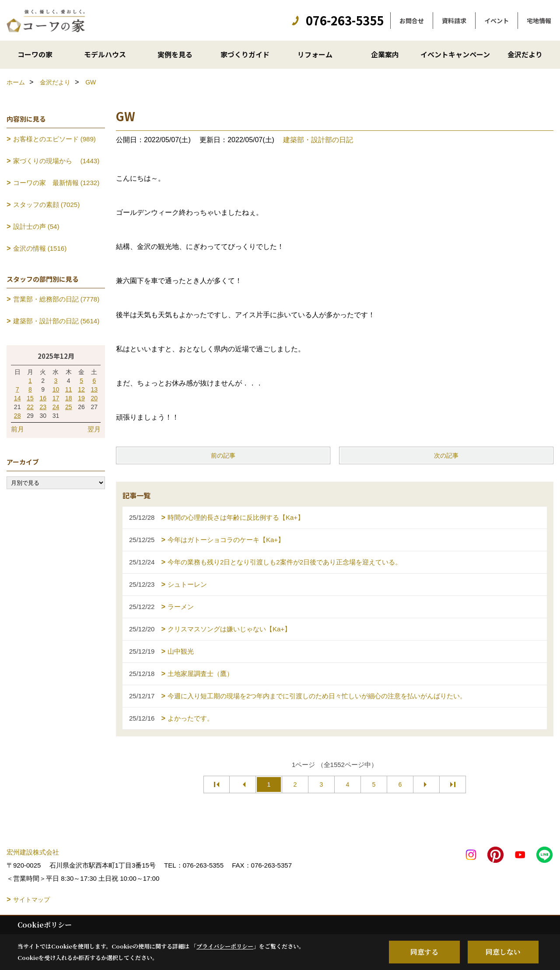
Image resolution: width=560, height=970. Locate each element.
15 (30, 398)
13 (94, 389)
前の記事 (223, 455)
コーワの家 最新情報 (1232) (56, 183)
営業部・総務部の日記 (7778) (56, 299)
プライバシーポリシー (225, 946)
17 (56, 398)
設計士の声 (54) (36, 226)
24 (56, 407)
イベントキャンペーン (455, 54)
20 (94, 398)
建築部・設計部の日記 (318, 140)
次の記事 (446, 455)
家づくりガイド (245, 54)
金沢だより (525, 54)
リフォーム (315, 54)
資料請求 (454, 21)
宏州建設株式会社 (33, 852)
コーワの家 (35, 54)
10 (56, 389)
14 (17, 398)
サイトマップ (31, 900)
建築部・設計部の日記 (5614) (56, 321)
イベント (497, 21)
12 (81, 389)
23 (43, 407)
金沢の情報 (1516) (40, 248)
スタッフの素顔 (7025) (47, 205)
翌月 (94, 429)
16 (43, 398)
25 (69, 407)
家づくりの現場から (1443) (56, 161)
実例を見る (175, 54)
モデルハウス (105, 54)
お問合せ (412, 21)
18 (69, 398)
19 (81, 398)
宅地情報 (539, 21)
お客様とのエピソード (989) (54, 139)
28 (17, 416)
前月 (17, 429)
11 (69, 389)
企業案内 (385, 54)
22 (30, 407)
